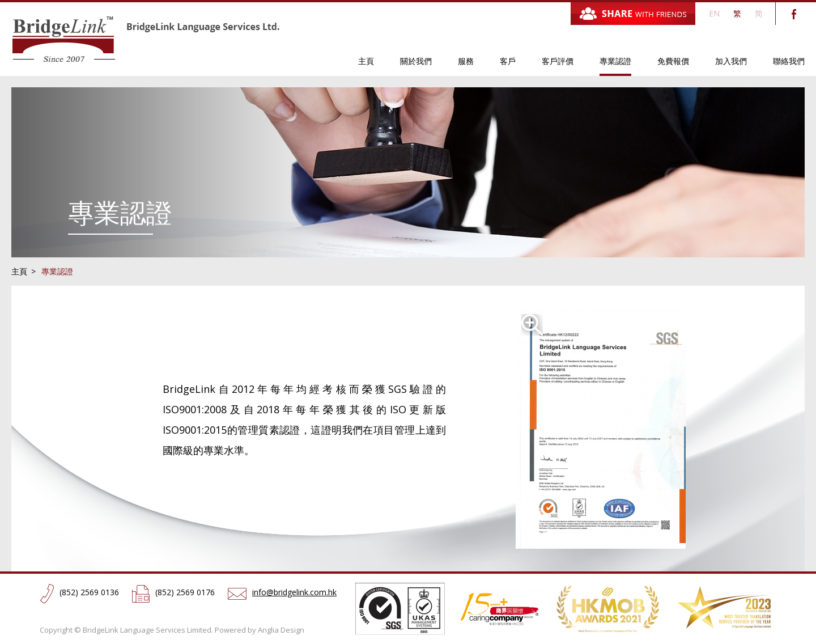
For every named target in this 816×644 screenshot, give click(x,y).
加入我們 (731, 61)
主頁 (366, 61)
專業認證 (615, 61)
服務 (466, 61)
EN (714, 13)
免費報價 (673, 61)
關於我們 (416, 61)
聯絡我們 (789, 61)
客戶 (508, 61)
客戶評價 (558, 61)
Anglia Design (281, 630)
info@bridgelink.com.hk (294, 592)
